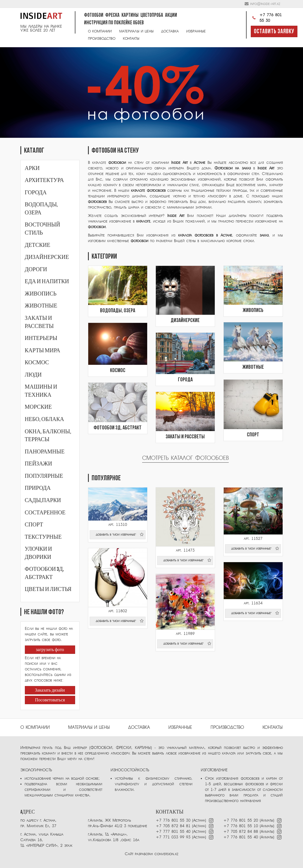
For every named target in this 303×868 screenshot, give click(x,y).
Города (36, 193)
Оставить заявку (274, 32)
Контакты (131, 38)
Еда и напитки (47, 282)
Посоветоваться (50, 700)
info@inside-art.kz (265, 4)
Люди (33, 375)
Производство (102, 38)
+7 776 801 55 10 (241, 826)
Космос (37, 363)
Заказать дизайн (50, 690)
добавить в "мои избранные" (120, 534)
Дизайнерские (47, 257)
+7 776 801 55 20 (241, 820)
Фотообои (94, 16)
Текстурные (43, 537)
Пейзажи (39, 464)
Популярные (44, 476)
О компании (100, 31)
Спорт (34, 525)
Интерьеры (41, 338)
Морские (38, 407)
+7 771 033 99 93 (173, 837)
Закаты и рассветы (185, 437)
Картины (130, 16)
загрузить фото (50, 650)
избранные (180, 727)
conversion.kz (166, 854)
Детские (38, 245)
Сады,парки (43, 500)
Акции (171, 16)
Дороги (36, 269)
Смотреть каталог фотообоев (185, 458)
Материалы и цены (136, 31)
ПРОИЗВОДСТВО (227, 727)
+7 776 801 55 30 (266, 18)
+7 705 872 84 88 (241, 832)
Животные (41, 306)
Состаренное (45, 513)
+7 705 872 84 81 (173, 826)
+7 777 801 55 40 (173, 832)
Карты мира (43, 351)
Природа (38, 488)
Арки (32, 168)
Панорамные (45, 452)
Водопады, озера (118, 311)
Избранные (196, 31)
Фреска (112, 16)
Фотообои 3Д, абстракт (118, 428)
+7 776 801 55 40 (242, 837)
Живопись (41, 294)
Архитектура (44, 180)
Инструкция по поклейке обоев (114, 23)
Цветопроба (152, 16)
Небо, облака (45, 419)
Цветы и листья (48, 589)
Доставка (170, 31)
